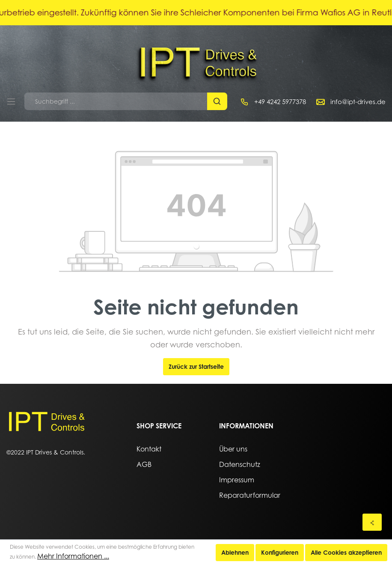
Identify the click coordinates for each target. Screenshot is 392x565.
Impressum (237, 480)
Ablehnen (235, 552)
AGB (144, 464)
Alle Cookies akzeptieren (346, 552)
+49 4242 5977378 (280, 102)
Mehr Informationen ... (73, 556)
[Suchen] (217, 101)
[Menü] (11, 102)
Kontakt (149, 449)
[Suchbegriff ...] (116, 101)
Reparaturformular (250, 495)
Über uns (233, 449)
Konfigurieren (280, 552)
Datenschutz (240, 464)
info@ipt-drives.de (358, 102)
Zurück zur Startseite (196, 366)
